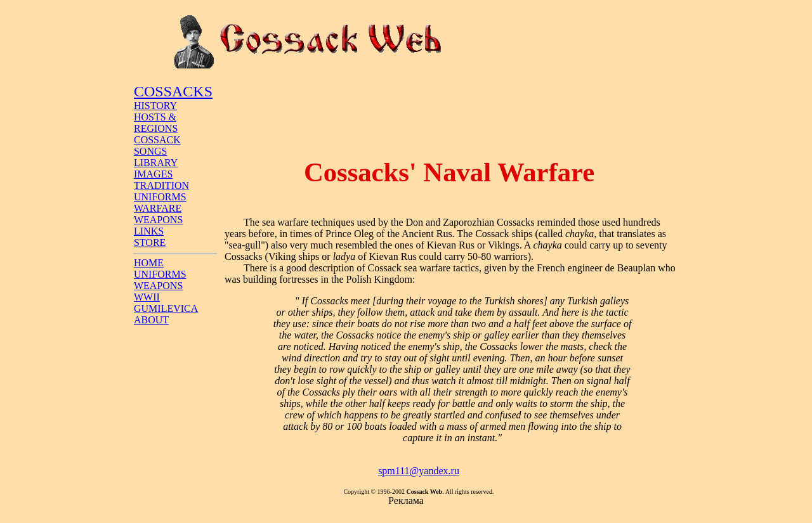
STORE (150, 242)
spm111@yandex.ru (419, 471)
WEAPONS (158, 220)
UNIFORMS (160, 197)
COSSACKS (173, 91)
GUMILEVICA (166, 308)
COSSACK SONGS (157, 145)
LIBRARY (156, 163)
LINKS (149, 231)
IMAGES (153, 174)
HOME (149, 263)
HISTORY (155, 106)
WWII (147, 297)
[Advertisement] (449, 110)
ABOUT (151, 320)
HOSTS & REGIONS (156, 123)
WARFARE (158, 208)
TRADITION (161, 185)
